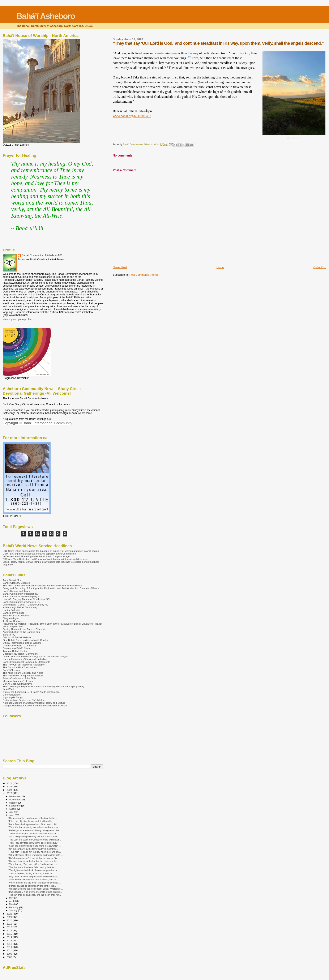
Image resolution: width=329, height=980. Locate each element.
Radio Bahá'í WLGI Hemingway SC (22, 596)
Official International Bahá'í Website (22, 643)
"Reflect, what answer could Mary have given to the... (35, 830)
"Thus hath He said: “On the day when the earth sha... (35, 852)
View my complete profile (17, 319)
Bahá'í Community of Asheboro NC (42, 255)
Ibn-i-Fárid (8, 689)
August (13, 809)
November (15, 800)
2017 (10, 930)
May (12, 898)
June (12, 815)
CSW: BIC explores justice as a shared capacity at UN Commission (39, 554)
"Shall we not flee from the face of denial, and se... (33, 880)
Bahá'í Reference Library (16, 591)
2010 (10, 950)
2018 (10, 927)
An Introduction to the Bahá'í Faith (21, 632)
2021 (10, 917)
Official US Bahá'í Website (17, 637)
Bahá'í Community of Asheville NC (21, 602)
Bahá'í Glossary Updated (16, 583)
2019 (10, 924)
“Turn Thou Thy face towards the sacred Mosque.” (33, 843)
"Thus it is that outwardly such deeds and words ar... (34, 827)
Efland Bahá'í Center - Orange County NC (26, 605)
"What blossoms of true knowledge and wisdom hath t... (36, 855)
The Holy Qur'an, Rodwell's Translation (24, 665)
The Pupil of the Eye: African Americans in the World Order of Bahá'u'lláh (42, 585)
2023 (10, 793)
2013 (10, 940)
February (14, 907)
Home (220, 267)
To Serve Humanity (13, 621)
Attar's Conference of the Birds (19, 678)
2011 (10, 947)
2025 (10, 786)
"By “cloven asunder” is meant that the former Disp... (34, 858)
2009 (10, 954)
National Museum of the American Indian (25, 659)
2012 (10, 944)
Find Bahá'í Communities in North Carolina (26, 640)
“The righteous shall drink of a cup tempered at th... (33, 870)
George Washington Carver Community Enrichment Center (35, 705)
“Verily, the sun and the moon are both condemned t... (35, 883)
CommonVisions (12, 695)
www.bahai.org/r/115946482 (132, 116)
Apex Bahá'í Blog (12, 580)
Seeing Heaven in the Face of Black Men (25, 629)
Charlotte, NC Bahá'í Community (21, 654)
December (15, 796)
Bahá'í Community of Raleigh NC (21, 594)
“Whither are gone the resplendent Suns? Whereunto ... (36, 889)
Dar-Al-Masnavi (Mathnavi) (17, 684)
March (13, 904)
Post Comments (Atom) (144, 275)
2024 (10, 790)
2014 (10, 937)
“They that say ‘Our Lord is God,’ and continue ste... (34, 864)
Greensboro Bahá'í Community (20, 645)
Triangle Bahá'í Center (15, 651)
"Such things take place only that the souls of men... (34, 836)
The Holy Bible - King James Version (23, 675)
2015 (10, 934)
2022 (10, 914)
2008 (10, 957)
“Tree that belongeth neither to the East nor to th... (33, 834)
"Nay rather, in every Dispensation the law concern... (34, 877)
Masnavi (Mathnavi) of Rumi (18, 681)
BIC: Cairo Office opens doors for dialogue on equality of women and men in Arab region (51, 551)
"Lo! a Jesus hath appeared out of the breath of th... (34, 824)
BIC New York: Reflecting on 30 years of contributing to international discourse (45, 559)
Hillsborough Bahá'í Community (20, 607)
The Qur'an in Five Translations (20, 667)
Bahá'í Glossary (11, 670)
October (14, 803)
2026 (10, 783)
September (15, 806)
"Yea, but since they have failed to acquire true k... (33, 867)
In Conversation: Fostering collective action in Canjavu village (36, 556)
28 (166, 67)
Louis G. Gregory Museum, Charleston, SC (26, 599)
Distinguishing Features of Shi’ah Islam (24, 700)
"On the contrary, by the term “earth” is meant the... (33, 849)
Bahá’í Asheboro (46, 16)
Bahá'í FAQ (9, 635)
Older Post (320, 267)
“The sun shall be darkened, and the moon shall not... (35, 895)
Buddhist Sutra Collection (17, 615)
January (14, 910)
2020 (10, 920)
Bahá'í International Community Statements (26, 662)
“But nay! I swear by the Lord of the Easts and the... (34, 861)
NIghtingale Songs (13, 697)
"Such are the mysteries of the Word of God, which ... (35, 846)
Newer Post (120, 267)
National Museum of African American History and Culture (34, 703)
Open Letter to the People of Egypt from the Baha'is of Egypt (36, 656)
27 (190, 57)
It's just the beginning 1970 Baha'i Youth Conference (31, 692)
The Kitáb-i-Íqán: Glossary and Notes (23, 673)
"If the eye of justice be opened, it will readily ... (31, 821)
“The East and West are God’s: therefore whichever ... (35, 840)
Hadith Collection (12, 610)
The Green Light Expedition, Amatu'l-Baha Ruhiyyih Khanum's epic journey (43, 686)
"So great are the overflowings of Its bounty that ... (33, 818)
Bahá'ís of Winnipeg (14, 613)
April (12, 901)
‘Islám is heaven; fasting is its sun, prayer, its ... (31, 873)
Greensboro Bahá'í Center (17, 648)
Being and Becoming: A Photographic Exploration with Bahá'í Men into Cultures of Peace (51, 588)
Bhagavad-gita (11, 618)
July (12, 812)
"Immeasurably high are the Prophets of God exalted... (35, 892)
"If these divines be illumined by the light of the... (32, 886)
